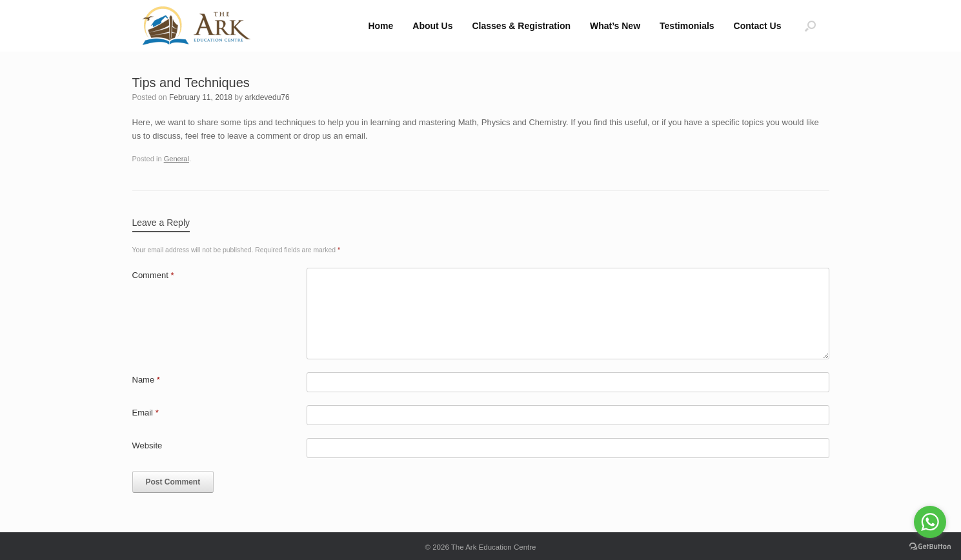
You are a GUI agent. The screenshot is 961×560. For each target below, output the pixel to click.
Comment (153, 275)
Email (146, 413)
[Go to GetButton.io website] (930, 547)
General (177, 159)
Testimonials (687, 26)
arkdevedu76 (267, 97)
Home (380, 26)
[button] (810, 26)
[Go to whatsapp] (930, 522)
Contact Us (758, 26)
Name (146, 380)
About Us (432, 26)
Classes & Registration (522, 26)
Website (147, 445)
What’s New (615, 26)
